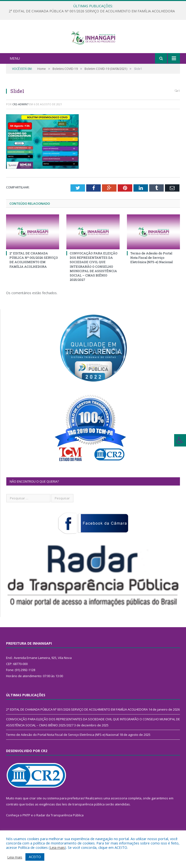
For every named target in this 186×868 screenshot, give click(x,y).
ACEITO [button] (35, 857)
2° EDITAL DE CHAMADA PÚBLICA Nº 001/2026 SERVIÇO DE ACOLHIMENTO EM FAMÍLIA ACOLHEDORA (92, 11)
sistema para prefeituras (66, 815)
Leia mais (57, 847)
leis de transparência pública (83, 821)
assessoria (119, 815)
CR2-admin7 (20, 121)
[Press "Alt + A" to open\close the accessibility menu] (180, 440)
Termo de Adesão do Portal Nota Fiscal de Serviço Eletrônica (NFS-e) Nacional (151, 274)
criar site (36, 815)
